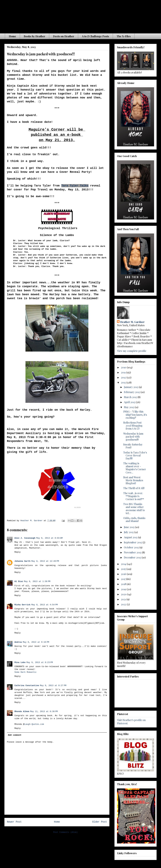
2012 (124, 377)
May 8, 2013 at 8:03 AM (50, 538)
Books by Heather (35, 36)
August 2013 (131, 537)
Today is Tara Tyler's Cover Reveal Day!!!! (135, 455)
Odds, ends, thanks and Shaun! (134, 519)
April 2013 (130, 402)
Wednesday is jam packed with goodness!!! (133, 437)
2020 (124, 594)
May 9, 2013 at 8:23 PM (40, 662)
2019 (124, 589)
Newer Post (14, 822)
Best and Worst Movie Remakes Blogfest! (133, 480)
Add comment (15, 735)
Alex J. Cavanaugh (25, 538)
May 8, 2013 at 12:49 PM (45, 561)
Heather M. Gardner (132, 322)
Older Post (100, 822)
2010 (124, 367)
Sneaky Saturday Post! (133, 446)
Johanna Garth (22, 561)
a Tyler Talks (77, 186)
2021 (124, 599)
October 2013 (132, 547)
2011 (124, 372)
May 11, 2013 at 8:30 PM (44, 711)
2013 (124, 382)
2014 (124, 564)
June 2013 (129, 527)
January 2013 (131, 387)
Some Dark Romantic (25, 672)
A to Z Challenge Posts (95, 36)
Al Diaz (19, 581)
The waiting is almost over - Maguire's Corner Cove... (135, 468)
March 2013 (131, 397)
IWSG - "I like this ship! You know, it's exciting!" (135, 415)
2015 (124, 569)
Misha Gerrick (22, 605)
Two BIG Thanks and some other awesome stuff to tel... (134, 509)
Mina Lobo (20, 662)
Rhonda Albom (22, 711)
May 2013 (129, 407)
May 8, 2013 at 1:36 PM (37, 581)
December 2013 (133, 557)
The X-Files (124, 36)
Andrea (18, 642)
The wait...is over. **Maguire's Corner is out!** (134, 496)
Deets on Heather (64, 36)
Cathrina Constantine (27, 686)
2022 (124, 604)
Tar (64, 186)
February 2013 (132, 392)
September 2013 (133, 542)
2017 (124, 579)
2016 (124, 574)
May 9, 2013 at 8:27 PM (53, 686)
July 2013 (129, 532)
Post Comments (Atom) (66, 832)
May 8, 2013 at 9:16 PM (36, 642)
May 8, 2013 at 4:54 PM (44, 605)
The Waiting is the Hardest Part (66, 16)
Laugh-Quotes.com (34, 724)
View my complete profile (132, 351)
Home (12, 36)
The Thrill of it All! (134, 488)
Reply (18, 552)
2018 (124, 584)
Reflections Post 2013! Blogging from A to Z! (133, 426)
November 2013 (133, 552)
